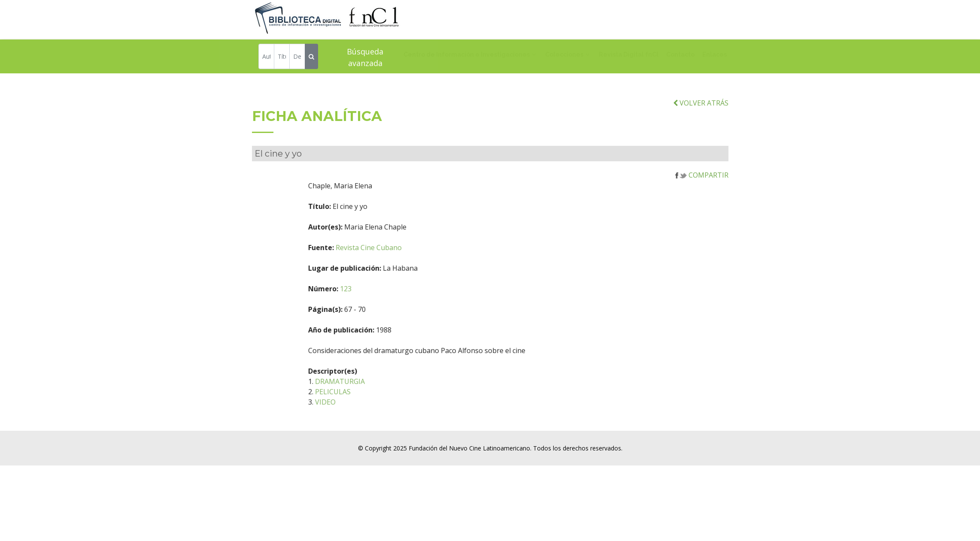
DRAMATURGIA (380, 393)
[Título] (282, 58)
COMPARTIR (702, 187)
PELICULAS (373, 403)
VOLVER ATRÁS (701, 115)
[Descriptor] (297, 58)
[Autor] (266, 58)
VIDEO (366, 414)
